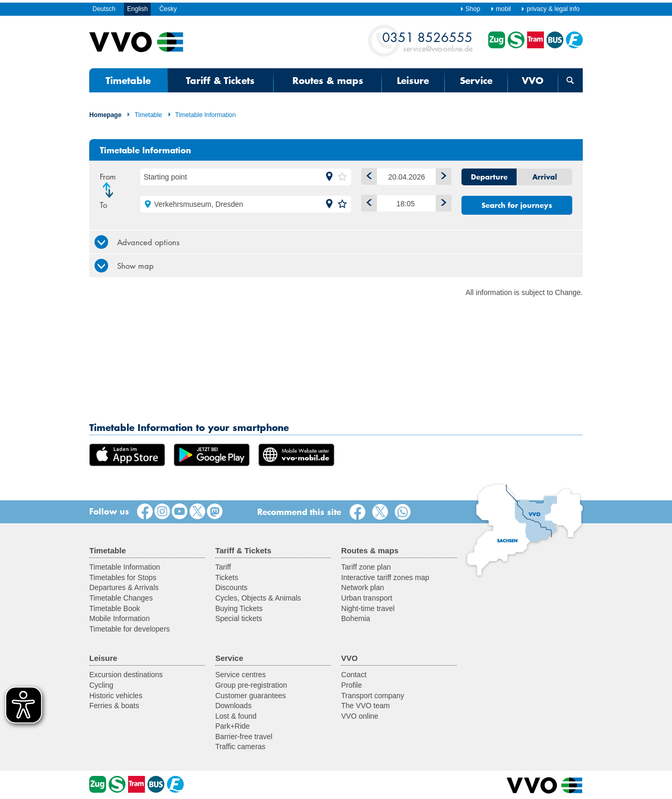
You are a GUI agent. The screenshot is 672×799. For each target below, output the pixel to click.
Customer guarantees (251, 696)
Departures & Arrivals (124, 587)
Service (476, 80)
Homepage (105, 115)
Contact (354, 675)
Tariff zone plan (366, 567)
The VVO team (366, 706)
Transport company (373, 696)
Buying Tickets (239, 608)
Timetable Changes (121, 598)
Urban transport (367, 598)
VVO (533, 80)
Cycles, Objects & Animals (258, 598)
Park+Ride (233, 726)
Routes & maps (328, 80)
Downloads (233, 706)
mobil (501, 9)
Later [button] (441, 201)
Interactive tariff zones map (385, 577)
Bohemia (356, 618)
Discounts (231, 587)
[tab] (336, 242)
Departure (489, 177)
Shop (470, 9)
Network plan (363, 587)
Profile (352, 685)
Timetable (128, 80)
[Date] (407, 177)
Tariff (223, 567)
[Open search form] (570, 80)
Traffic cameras (240, 747)
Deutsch (104, 9)
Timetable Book (115, 608)
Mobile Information (119, 618)
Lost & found (236, 716)
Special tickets (239, 618)
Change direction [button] (111, 190)
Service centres (240, 675)
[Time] (407, 203)
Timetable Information (202, 115)
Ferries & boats (114, 706)
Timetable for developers (130, 629)
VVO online (360, 716)
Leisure (413, 80)
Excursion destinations (126, 675)
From (108, 176)
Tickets (227, 577)
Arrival (545, 177)
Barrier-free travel (244, 737)
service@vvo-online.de (427, 41)
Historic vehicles (116, 696)
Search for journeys (517, 205)
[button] (329, 177)
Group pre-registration (251, 685)
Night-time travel (368, 608)
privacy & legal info (550, 9)
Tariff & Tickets (220, 80)
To (103, 205)
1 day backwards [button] (367, 175)
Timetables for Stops (123, 577)
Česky (168, 9)
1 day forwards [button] (441, 175)
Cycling (101, 685)
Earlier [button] (367, 201)
